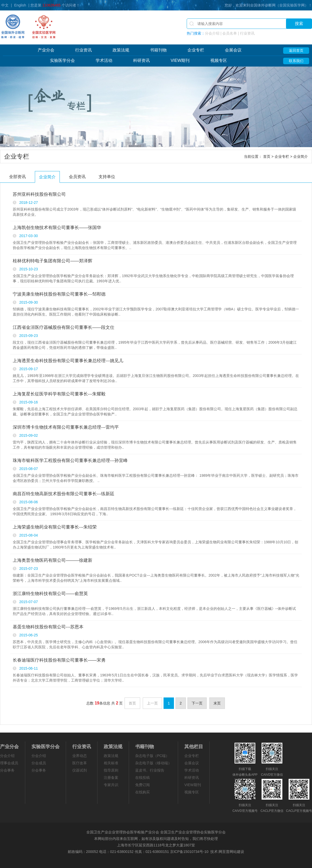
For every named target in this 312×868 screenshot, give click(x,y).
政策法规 (121, 50)
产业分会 (46, 50)
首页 (267, 156)
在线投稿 (142, 778)
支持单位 (107, 177)
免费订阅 (142, 785)
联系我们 (296, 61)
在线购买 (142, 792)
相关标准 (111, 763)
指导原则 (111, 770)
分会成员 (39, 763)
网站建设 (237, 852)
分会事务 (7, 770)
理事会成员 (9, 763)
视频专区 (219, 60)
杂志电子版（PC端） (152, 756)
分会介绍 (7, 756)
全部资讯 (17, 177)
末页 (217, 703)
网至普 (224, 852)
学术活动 (104, 60)
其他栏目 (194, 747)
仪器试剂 (80, 770)
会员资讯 (77, 177)
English (20, 5)
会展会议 (233, 50)
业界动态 (80, 756)
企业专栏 (196, 50)
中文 (5, 5)
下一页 (197, 703)
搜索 (299, 24)
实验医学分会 (62, 60)
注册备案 (111, 778)
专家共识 (111, 785)
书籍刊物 (158, 50)
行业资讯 (83, 50)
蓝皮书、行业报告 (150, 770)
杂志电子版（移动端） (153, 763)
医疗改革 (80, 763)
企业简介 (47, 177)
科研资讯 (141, 60)
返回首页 (296, 50)
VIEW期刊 (180, 60)
